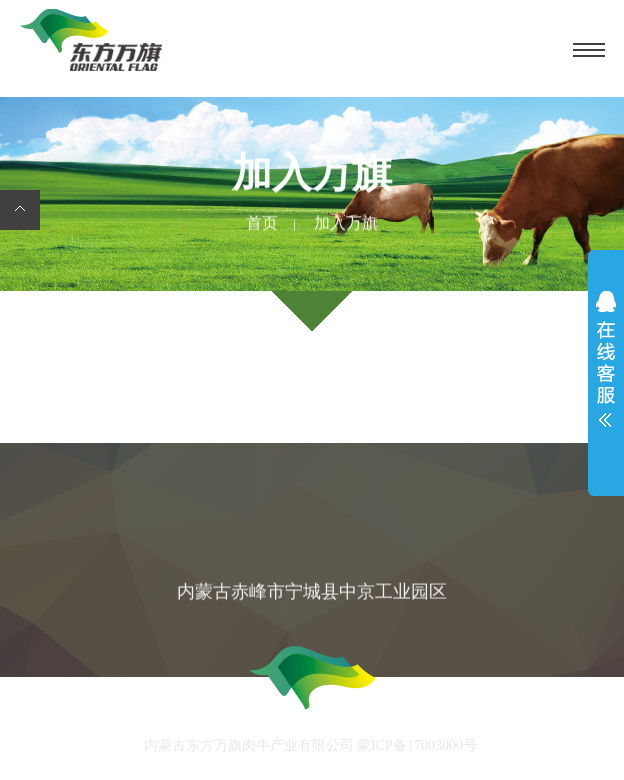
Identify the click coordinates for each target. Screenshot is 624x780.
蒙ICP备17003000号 (417, 747)
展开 (606, 364)
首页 (262, 224)
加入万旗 (346, 224)
